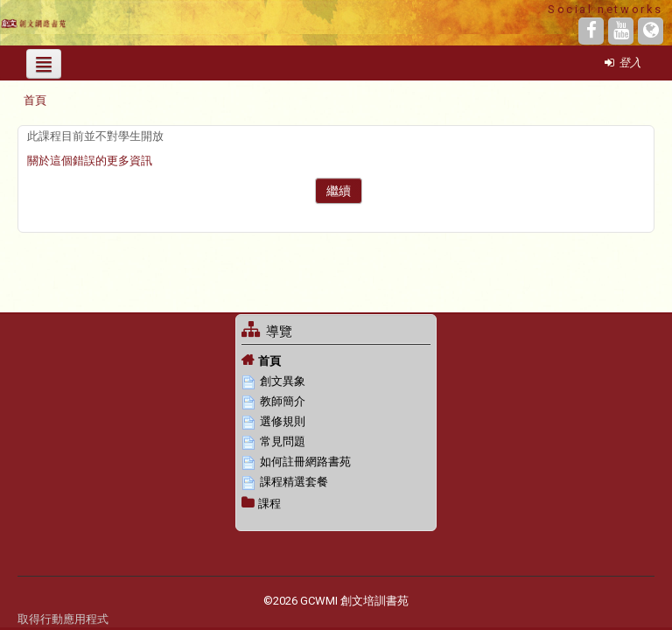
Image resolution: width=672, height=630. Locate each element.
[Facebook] (591, 31)
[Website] (651, 31)
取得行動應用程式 (63, 619)
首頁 (269, 361)
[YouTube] (621, 31)
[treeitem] (336, 360)
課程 (269, 504)
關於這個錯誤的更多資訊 (90, 161)
